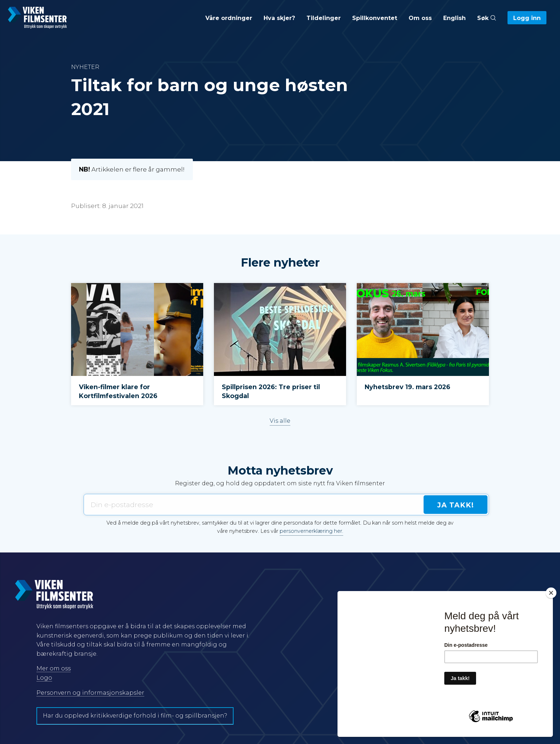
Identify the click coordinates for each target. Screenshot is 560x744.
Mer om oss (54, 668)
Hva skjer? (279, 18)
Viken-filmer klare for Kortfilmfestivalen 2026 (119, 391)
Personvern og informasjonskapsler (90, 693)
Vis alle (280, 421)
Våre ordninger (229, 18)
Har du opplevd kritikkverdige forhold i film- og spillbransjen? (135, 716)
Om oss (420, 18)
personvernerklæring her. (311, 531)
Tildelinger (324, 18)
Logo (44, 678)
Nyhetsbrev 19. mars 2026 (407, 387)
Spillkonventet (375, 18)
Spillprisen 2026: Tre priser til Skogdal (271, 391)
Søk (487, 18)
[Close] (551, 593)
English (454, 18)
